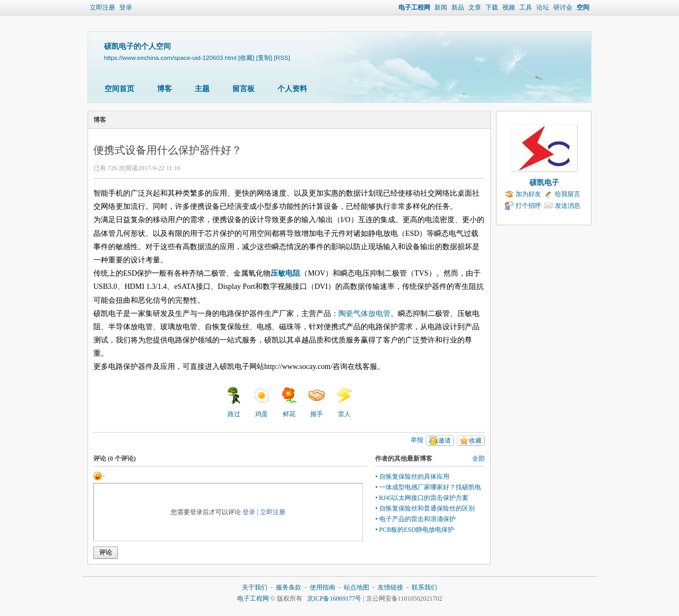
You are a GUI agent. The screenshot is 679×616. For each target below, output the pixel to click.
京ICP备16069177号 (334, 599)
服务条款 (289, 587)
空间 (583, 7)
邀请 (445, 441)
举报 (417, 440)
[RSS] (282, 58)
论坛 (543, 7)
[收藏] (246, 58)
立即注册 (102, 7)
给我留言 (568, 194)
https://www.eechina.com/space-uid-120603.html (170, 58)
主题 (202, 89)
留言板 (243, 89)
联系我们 (424, 587)
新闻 (441, 7)
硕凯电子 (544, 183)
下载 (492, 7)
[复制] (264, 58)
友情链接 (390, 587)
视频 (509, 7)
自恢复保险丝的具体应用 (414, 477)
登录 (126, 7)
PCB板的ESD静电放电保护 (417, 530)
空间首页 (119, 89)
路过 (234, 402)
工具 (526, 7)
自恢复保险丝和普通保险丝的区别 (427, 508)
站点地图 (356, 587)
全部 (478, 459)
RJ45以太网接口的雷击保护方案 (424, 498)
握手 (317, 402)
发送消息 (568, 206)
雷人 (344, 402)
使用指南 (323, 587)
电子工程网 (414, 7)
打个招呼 (528, 206)
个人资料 (292, 89)
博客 (164, 89)
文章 (475, 7)
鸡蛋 (262, 402)
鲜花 (289, 402)
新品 (458, 7)
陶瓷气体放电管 (364, 314)
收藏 (475, 441)
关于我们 (255, 587)
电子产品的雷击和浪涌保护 (417, 519)
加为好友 (528, 194)
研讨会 (563, 7)
